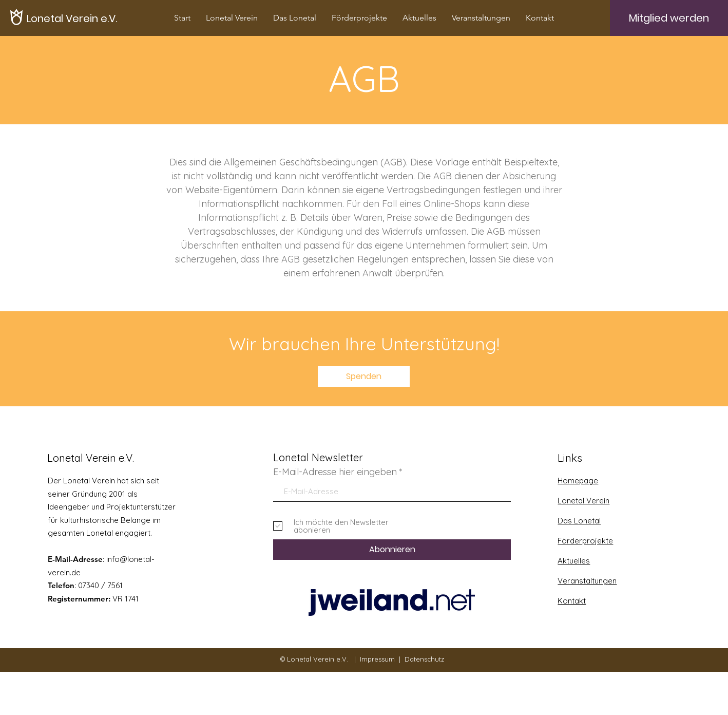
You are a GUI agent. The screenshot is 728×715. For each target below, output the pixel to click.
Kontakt (572, 601)
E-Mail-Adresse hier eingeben (335, 472)
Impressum (377, 659)
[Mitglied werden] (669, 18)
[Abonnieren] (392, 550)
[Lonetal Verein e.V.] (72, 18)
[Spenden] (364, 377)
